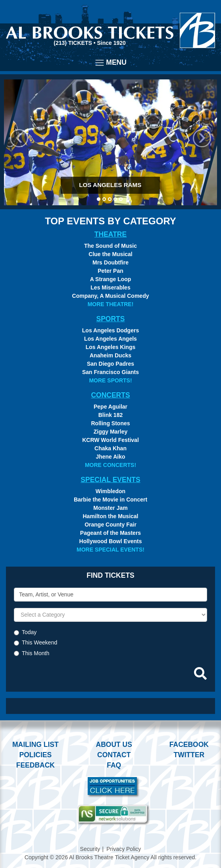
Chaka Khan (110, 448)
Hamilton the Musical (110, 516)
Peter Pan (110, 271)
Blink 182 (110, 415)
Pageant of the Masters (110, 533)
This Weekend (39, 642)
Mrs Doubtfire (110, 262)
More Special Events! (110, 550)
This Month (36, 653)
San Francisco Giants (110, 372)
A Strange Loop (111, 279)
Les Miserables (110, 287)
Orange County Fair (110, 525)
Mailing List (36, 745)
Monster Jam (110, 508)
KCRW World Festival (110, 440)
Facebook (189, 745)
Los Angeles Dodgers (110, 330)
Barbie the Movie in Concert (110, 500)
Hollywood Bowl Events (111, 541)
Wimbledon (110, 491)
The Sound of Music (110, 246)
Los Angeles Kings (111, 347)
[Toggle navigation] (110, 63)
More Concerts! (110, 465)
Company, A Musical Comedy (111, 296)
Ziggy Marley (111, 432)
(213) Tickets (73, 43)
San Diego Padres (110, 364)
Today (29, 632)
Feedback (36, 765)
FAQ (114, 765)
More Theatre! (111, 304)
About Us (114, 745)
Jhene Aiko (110, 457)
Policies (35, 755)
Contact (114, 755)
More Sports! (110, 380)
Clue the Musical (110, 254)
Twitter (189, 755)
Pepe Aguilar (110, 407)
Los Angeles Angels (110, 339)
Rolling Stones (111, 423)
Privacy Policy (124, 849)
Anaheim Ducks (110, 355)
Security (90, 849)
